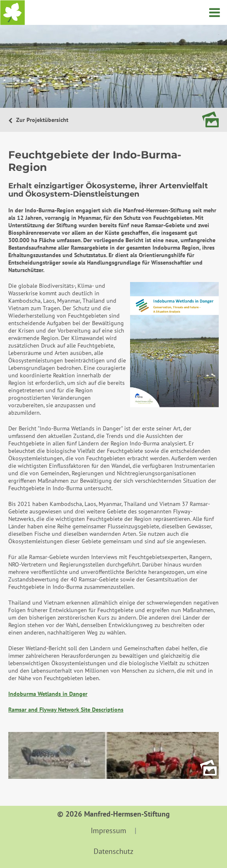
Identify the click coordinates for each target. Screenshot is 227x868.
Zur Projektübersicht (41, 120)
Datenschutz (113, 851)
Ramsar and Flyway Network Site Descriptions (66, 710)
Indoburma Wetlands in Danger (48, 694)
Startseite (12, 12)
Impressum (109, 830)
